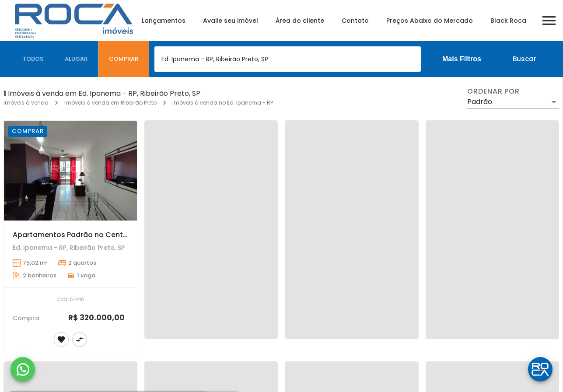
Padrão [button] (480, 102)
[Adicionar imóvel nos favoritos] (61, 339)
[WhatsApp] (23, 369)
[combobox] (288, 59)
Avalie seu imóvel (231, 21)
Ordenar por (493, 91)
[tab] (33, 59)
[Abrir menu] (549, 21)
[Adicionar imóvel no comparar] (80, 339)
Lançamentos (164, 21)
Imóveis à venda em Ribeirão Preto (110, 103)
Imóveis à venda (26, 103)
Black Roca (508, 21)
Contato (355, 21)
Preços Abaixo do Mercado (430, 21)
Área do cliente (300, 21)
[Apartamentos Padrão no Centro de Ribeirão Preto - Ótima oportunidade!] (70, 171)
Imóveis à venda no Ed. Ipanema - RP (223, 103)
